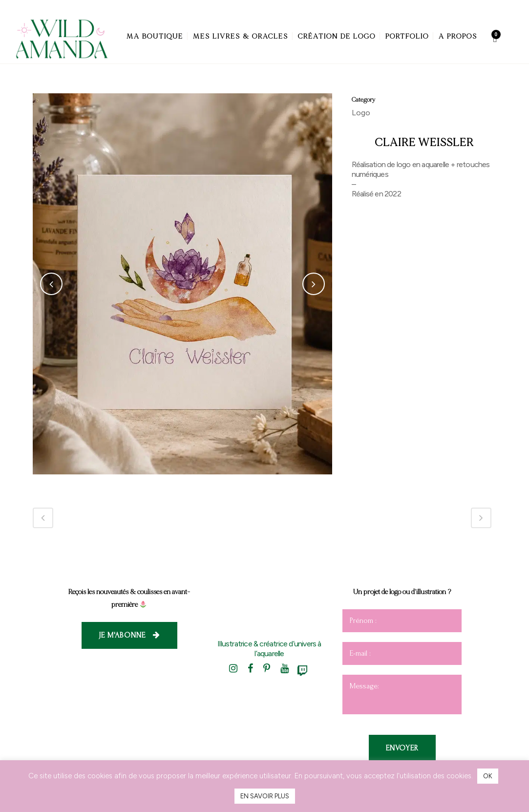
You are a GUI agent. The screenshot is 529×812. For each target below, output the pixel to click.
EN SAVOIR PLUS (265, 796)
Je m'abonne (129, 635)
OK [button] (488, 776)
